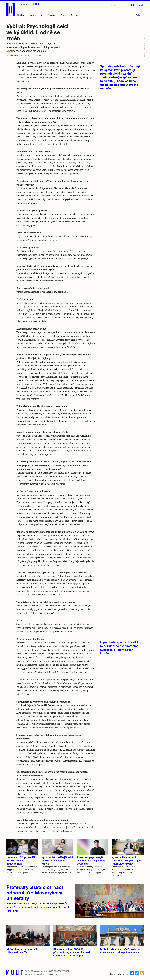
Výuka (63, 15)
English (140, 5)
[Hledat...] (122, 5)
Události (21, 15)
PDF (44, 974)
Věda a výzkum (12, 55)
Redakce (28, 974)
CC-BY (50, 55)
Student (52, 15)
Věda (37, 15)
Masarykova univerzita (40, 971)
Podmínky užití (53, 974)
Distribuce (37, 974)
